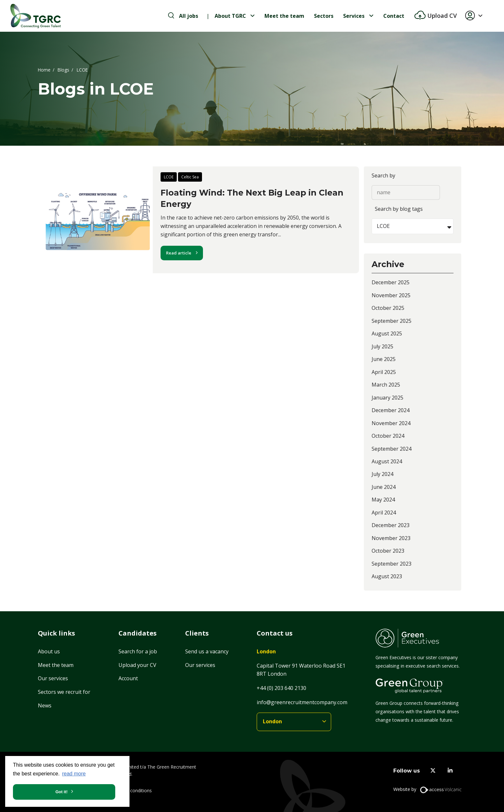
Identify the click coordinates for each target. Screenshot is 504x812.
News (45, 705)
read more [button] (74, 774)
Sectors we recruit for (64, 692)
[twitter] (433, 771)
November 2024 (391, 423)
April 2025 (384, 372)
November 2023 (391, 538)
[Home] (36, 16)
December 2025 (391, 282)
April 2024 (384, 513)
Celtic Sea (190, 177)
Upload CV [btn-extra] (441, 16)
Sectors (324, 16)
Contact (394, 16)
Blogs (63, 69)
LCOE (169, 177)
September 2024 (392, 449)
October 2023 (388, 551)
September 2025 (392, 321)
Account (128, 678)
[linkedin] (450, 771)
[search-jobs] (183, 16)
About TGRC (230, 16)
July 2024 (382, 474)
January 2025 (387, 398)
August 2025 (387, 333)
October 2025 (388, 308)
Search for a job (138, 651)
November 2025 (391, 295)
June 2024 (384, 487)
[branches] (294, 722)
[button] (476, 16)
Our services (53, 678)
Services (354, 16)
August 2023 (387, 576)
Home (44, 69)
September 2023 (392, 564)
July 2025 (382, 346)
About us (49, 651)
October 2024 (388, 436)
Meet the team (284, 16)
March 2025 (386, 385)
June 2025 (384, 359)
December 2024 (391, 410)
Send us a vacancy (207, 651)
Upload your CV (137, 665)
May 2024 (383, 500)
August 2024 (387, 461)
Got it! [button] (62, 792)
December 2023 (391, 525)
